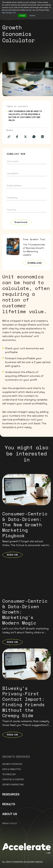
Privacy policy (10, 823)
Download (21, 222)
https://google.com (9, 13)
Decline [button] (32, 16)
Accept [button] (22, 16)
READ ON (12, 555)
